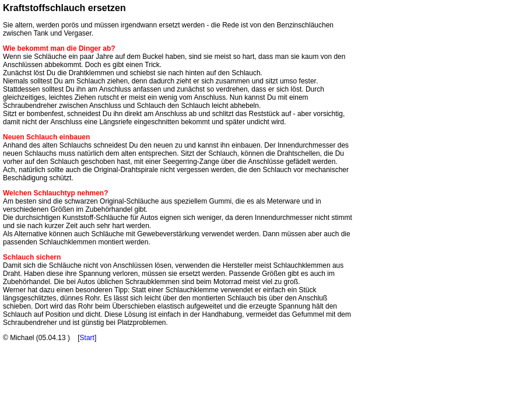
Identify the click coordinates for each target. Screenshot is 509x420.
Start (87, 338)
